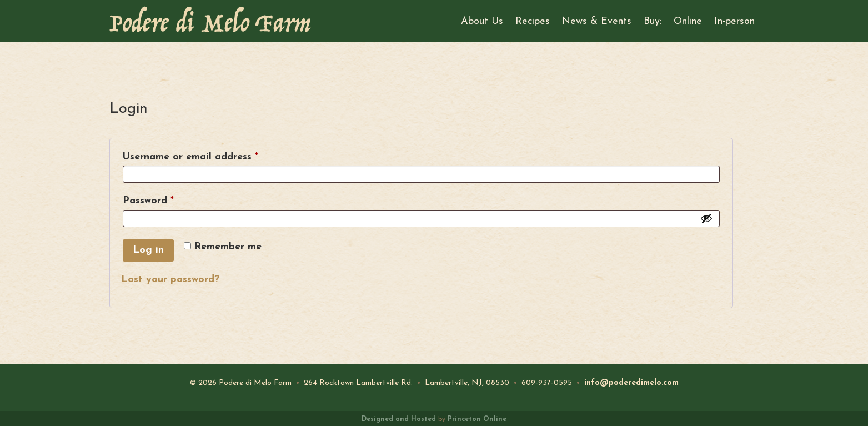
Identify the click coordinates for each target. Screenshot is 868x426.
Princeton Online (477, 419)
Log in (148, 250)
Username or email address (211, 157)
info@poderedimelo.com (631, 383)
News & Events (597, 21)
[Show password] (706, 218)
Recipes (533, 21)
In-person (734, 21)
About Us (482, 21)
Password (169, 201)
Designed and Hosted (399, 419)
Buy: (653, 21)
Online (688, 21)
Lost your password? (170, 280)
